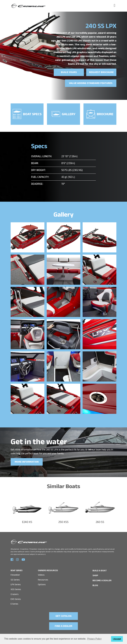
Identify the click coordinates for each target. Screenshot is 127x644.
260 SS (100, 521)
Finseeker (15, 573)
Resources (43, 578)
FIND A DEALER (63, 624)
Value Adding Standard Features (91, 83)
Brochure (100, 113)
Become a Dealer (101, 579)
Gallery (63, 113)
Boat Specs (27, 113)
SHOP (95, 574)
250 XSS (63, 521)
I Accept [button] (117, 639)
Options (42, 583)
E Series (14, 602)
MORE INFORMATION (26, 461)
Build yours (69, 73)
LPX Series (16, 583)
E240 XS (27, 521)
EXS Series (16, 597)
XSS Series (16, 587)
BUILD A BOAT (99, 569)
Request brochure (101, 73)
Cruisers (15, 592)
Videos (41, 573)
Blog (95, 583)
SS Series (15, 578)
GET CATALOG (64, 614)
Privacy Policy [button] (94, 639)
